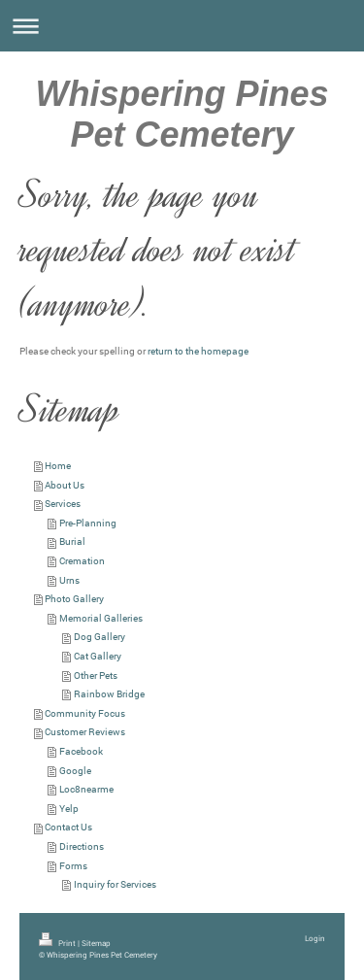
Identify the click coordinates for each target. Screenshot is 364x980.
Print (58, 943)
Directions (82, 846)
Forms (73, 866)
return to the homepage (198, 351)
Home (58, 466)
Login (315, 938)
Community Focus (85, 713)
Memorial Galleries (101, 618)
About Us (65, 485)
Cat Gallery (98, 656)
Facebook (81, 751)
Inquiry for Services (115, 884)
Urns (69, 580)
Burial (72, 541)
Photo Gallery (74, 599)
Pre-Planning (88, 523)
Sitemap (96, 943)
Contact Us (68, 827)
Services (63, 504)
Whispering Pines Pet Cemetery (182, 114)
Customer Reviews (85, 732)
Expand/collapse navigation (182, 26)
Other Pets (96, 676)
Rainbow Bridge (109, 694)
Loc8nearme (86, 789)
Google (75, 771)
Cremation (82, 561)
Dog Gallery (99, 637)
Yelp (69, 809)
